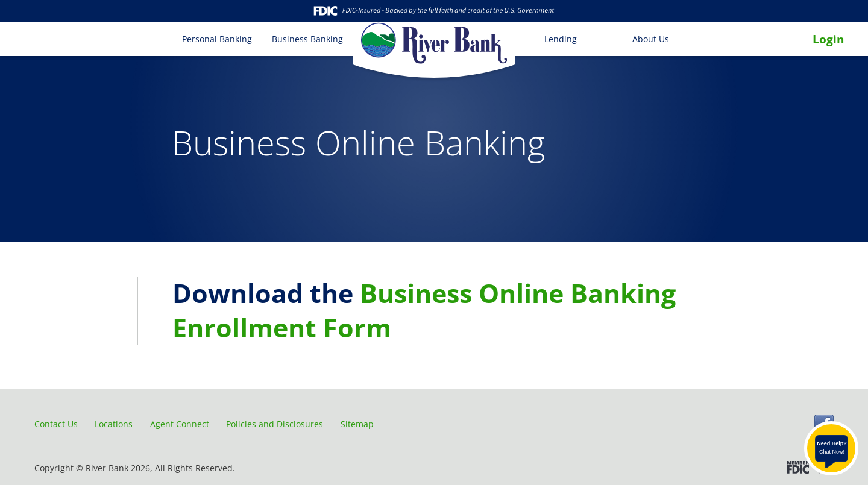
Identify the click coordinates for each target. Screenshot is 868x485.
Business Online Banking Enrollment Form (424, 310)
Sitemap (357, 424)
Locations (114, 424)
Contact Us (56, 424)
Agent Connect (180, 424)
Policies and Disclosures (275, 424)
